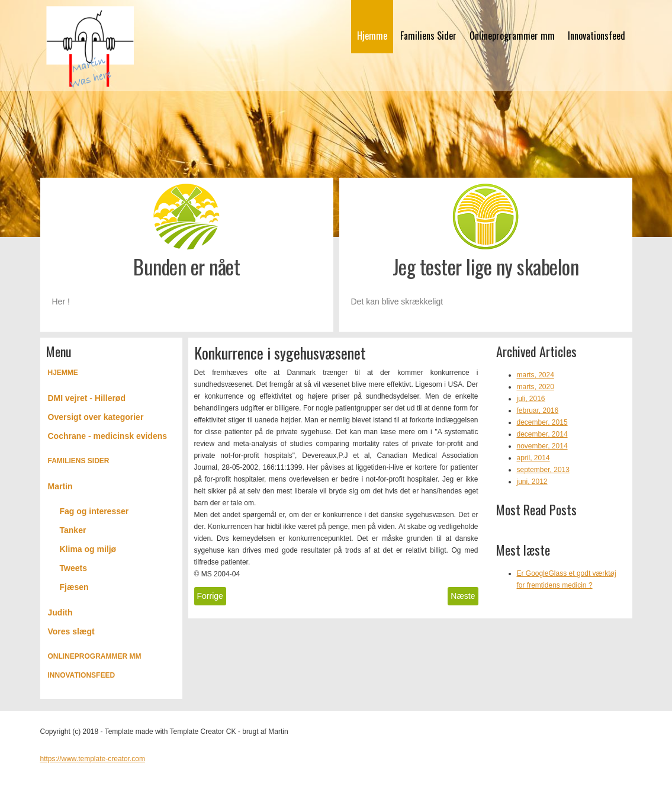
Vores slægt (71, 631)
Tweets (73, 568)
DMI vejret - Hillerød (87, 398)
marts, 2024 (536, 375)
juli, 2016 (531, 399)
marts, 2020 (536, 387)
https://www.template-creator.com (93, 759)
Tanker (73, 530)
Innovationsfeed (597, 36)
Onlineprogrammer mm (512, 36)
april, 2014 (533, 458)
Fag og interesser (94, 511)
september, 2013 (543, 470)
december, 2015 (542, 422)
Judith (60, 612)
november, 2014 (542, 446)
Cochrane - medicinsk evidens (108, 436)
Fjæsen (74, 587)
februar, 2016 (538, 410)
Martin (60, 486)
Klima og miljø (88, 549)
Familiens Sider (428, 36)
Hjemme (372, 36)
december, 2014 (542, 434)
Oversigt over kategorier (96, 417)
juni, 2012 (532, 482)
